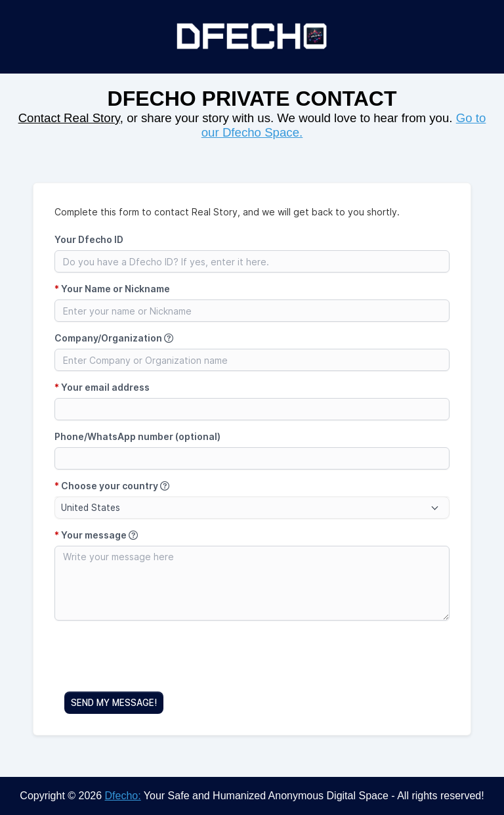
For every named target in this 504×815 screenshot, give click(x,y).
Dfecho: (123, 796)
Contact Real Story (69, 118)
